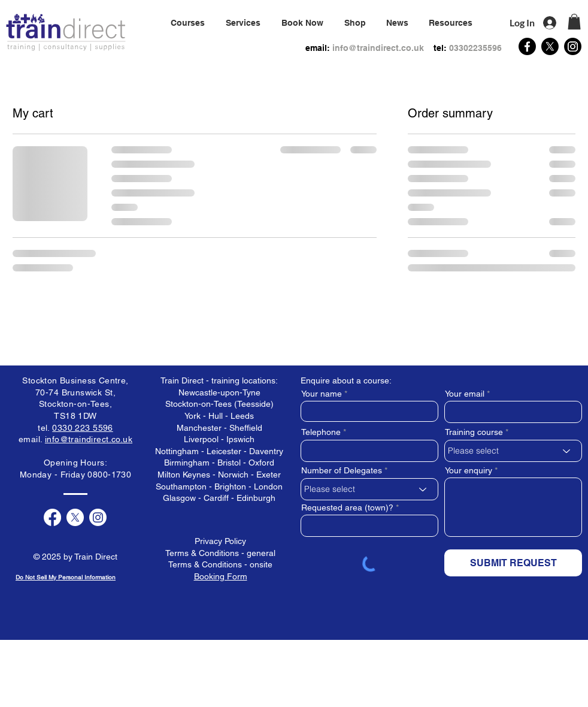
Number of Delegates (342, 470)
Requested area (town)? (347, 507)
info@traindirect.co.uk (378, 48)
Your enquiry (469, 470)
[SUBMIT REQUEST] (513, 563)
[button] (243, 23)
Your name (322, 394)
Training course (474, 432)
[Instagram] (573, 46)
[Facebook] (527, 46)
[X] (550, 46)
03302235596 (475, 48)
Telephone (321, 432)
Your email (465, 394)
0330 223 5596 (82, 428)
